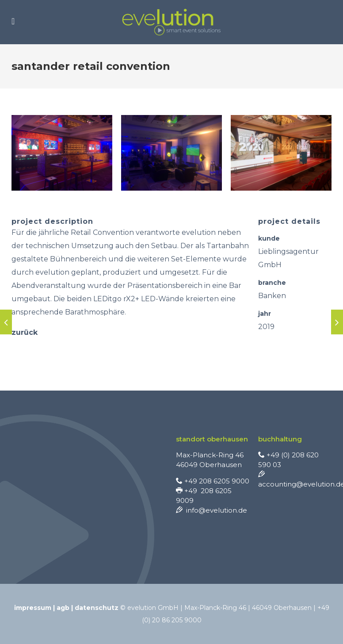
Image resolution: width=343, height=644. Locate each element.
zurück (25, 332)
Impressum (33, 608)
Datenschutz (97, 608)
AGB (63, 608)
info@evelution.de (212, 510)
